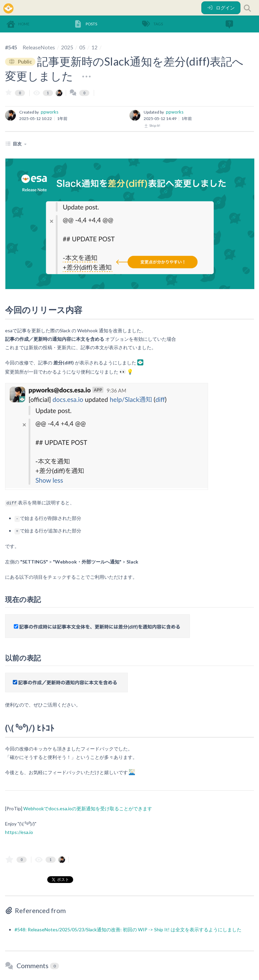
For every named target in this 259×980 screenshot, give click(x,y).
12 (94, 47)
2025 (67, 47)
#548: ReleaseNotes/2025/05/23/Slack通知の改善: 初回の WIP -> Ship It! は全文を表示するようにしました (128, 929)
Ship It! (152, 125)
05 (82, 47)
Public (21, 62)
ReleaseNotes (39, 47)
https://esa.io (19, 832)
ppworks (50, 112)
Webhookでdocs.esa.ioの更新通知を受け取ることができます (88, 808)
